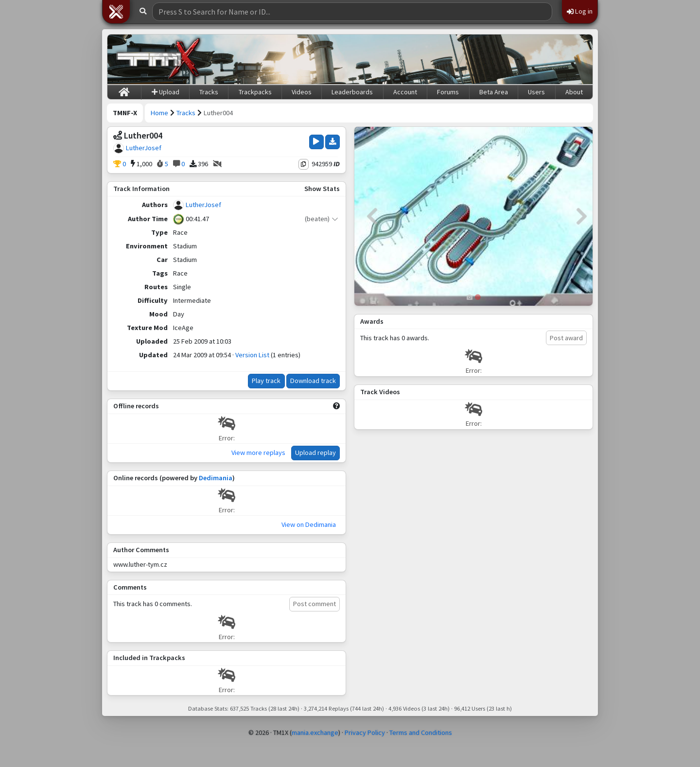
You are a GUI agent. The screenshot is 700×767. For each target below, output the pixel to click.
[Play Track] (316, 142)
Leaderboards (352, 92)
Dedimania (216, 478)
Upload (166, 92)
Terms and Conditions (421, 732)
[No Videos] (217, 164)
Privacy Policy (365, 732)
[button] (116, 12)
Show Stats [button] (322, 189)
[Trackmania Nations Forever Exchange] (158, 59)
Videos (302, 92)
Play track (266, 381)
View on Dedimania (309, 524)
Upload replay (315, 453)
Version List (252, 355)
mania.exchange (315, 732)
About (574, 92)
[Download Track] (332, 142)
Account (405, 92)
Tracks (209, 92)
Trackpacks (255, 92)
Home (159, 113)
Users (536, 92)
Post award (566, 338)
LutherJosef (144, 148)
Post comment (315, 604)
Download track (313, 381)
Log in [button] (580, 11)
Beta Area (494, 92)
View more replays (258, 453)
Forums (448, 92)
